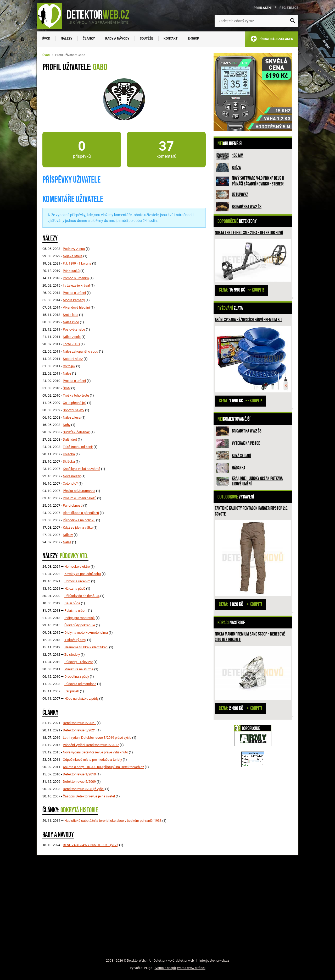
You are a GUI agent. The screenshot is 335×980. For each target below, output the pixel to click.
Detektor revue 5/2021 (79, 730)
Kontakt (171, 39)
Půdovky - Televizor (79, 662)
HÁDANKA (239, 468)
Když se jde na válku (78, 527)
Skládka (69, 461)
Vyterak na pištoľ (246, 443)
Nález (67, 373)
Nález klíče (71, 322)
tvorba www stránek (191, 968)
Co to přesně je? (75, 403)
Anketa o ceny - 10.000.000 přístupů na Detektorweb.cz (103, 767)
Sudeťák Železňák (76, 432)
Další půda (72, 603)
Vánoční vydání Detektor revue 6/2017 (91, 745)
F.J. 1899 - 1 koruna (77, 263)
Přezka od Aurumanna (79, 491)
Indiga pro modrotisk (80, 618)
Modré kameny (74, 300)
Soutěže (146, 39)
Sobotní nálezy (74, 410)
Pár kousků (71, 271)
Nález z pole (72, 337)
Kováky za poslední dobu (83, 574)
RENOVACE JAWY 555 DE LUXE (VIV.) (91, 845)
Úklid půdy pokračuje (80, 625)
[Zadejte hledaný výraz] (256, 21)
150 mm (238, 155)
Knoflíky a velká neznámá (82, 469)
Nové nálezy (72, 476)
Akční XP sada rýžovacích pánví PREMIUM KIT (249, 320)
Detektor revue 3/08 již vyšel (84, 789)
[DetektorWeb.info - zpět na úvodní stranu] (86, 16)
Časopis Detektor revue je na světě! (89, 796)
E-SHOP (194, 39)
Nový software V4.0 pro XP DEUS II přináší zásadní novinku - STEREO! (258, 181)
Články (89, 39)
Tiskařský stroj (75, 640)
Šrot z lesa (71, 315)
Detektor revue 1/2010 (79, 774)
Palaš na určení (76, 611)
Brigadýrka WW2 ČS (247, 207)
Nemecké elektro (77, 566)
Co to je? (69, 366)
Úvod (46, 39)
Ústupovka (240, 195)
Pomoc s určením (76, 278)
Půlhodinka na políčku (79, 520)
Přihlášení (263, 8)
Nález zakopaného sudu (80, 351)
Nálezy (66, 39)
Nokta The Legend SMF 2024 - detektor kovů (249, 233)
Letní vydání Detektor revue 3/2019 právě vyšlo (97, 738)
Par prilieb (72, 691)
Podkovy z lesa (74, 249)
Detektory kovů (164, 961)
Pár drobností (73, 505)
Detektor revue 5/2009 (79, 782)
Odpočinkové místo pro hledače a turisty (92, 760)
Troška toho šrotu (76, 395)
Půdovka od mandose (80, 684)
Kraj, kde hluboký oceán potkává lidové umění (257, 481)
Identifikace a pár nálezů (81, 513)
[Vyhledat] (293, 21)
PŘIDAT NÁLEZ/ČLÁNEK (272, 40)
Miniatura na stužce (79, 669)
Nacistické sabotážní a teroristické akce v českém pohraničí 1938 (113, 821)
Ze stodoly (72, 655)
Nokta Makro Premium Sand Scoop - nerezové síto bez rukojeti (250, 637)
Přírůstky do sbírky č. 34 (82, 596)
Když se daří (241, 456)
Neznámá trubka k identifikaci (86, 647)
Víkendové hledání (76, 307)
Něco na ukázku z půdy (81, 699)
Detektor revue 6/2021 (79, 723)
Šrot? (67, 388)
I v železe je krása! (76, 285)
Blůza (236, 168)
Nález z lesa (72, 417)
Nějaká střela (73, 256)
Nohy (67, 425)
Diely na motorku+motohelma (86, 633)
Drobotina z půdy (77, 677)
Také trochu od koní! (78, 447)
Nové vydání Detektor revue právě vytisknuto (95, 752)
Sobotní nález (73, 359)
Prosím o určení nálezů (80, 498)
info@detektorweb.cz (214, 961)
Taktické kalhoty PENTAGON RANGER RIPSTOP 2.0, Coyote (252, 511)
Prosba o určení (74, 293)
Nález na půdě (75, 588)
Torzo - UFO (71, 344)
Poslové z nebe (74, 329)
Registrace (289, 8)
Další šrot (70, 439)
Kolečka (69, 454)
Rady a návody (117, 39)
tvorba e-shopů (165, 968)
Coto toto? (70, 483)
